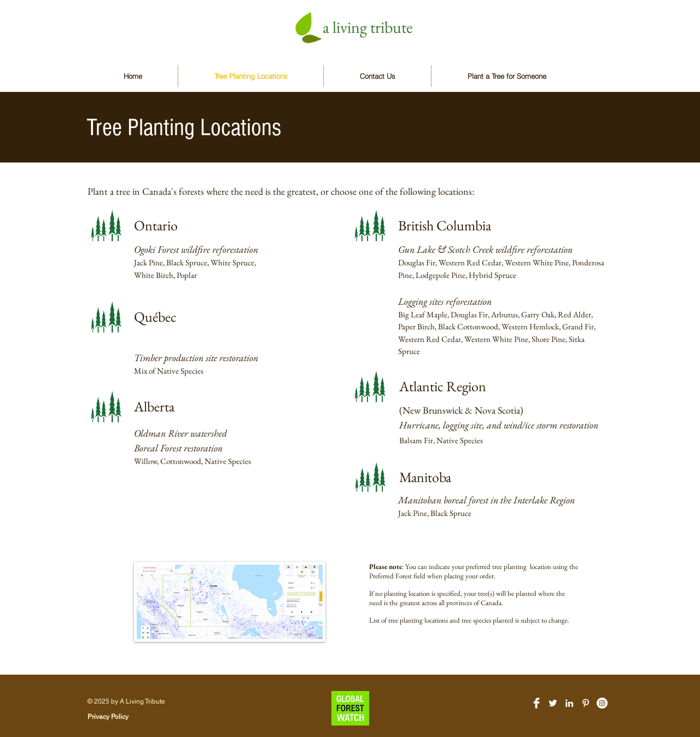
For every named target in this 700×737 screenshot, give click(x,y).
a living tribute (368, 27)
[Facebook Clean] (536, 703)
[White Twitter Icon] (553, 703)
